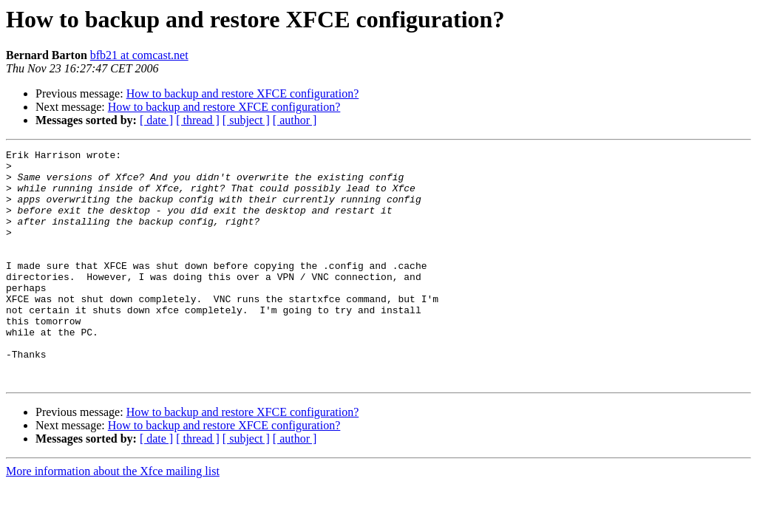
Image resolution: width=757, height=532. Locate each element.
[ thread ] (198, 120)
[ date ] (156, 120)
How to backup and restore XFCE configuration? (243, 93)
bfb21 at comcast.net (139, 55)
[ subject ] (246, 120)
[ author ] (295, 120)
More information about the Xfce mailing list (113, 518)
